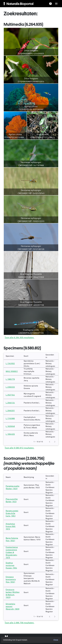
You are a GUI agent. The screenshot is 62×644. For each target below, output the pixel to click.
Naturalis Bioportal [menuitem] (20, 4)
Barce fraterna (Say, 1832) (12, 539)
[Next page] (55, 442)
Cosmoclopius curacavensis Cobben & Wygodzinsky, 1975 (12, 552)
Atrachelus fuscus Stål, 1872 (11, 526)
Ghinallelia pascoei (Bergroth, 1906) (13, 607)
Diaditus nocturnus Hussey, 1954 (11, 565)
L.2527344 (10, 395)
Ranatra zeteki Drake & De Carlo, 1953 (12, 513)
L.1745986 (10, 419)
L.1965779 (10, 379)
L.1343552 (10, 364)
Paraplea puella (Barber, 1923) (12, 487)
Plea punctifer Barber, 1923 (12, 500)
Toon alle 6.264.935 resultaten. (19, 338)
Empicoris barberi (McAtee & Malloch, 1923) (13, 594)
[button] (13, 356)
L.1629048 (10, 426)
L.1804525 (10, 434)
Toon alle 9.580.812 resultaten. (19, 448)
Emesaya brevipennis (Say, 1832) (11, 579)
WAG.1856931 (12, 371)
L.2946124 (10, 403)
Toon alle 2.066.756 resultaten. (19, 623)
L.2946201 (10, 411)
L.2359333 (10, 387)
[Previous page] (50, 442)
